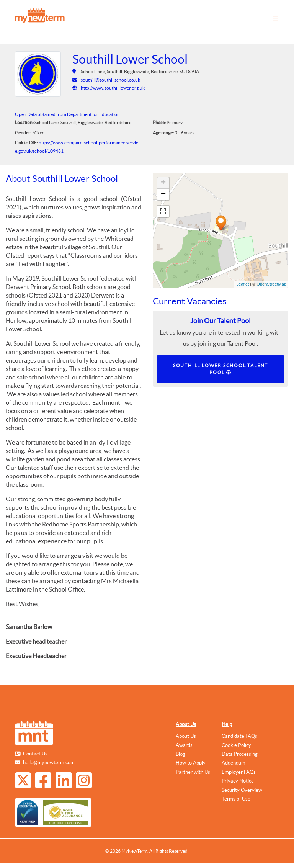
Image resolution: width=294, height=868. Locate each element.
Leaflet (243, 284)
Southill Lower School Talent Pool (220, 369)
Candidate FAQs (239, 736)
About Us (186, 724)
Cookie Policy (236, 745)
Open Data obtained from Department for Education (67, 114)
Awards (184, 745)
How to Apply (191, 763)
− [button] (163, 195)
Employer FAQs (239, 772)
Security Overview (242, 790)
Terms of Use (236, 799)
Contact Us (35, 754)
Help (227, 724)
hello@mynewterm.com (49, 763)
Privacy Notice (238, 781)
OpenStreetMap (271, 284)
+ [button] (163, 183)
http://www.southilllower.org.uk (113, 88)
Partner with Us (193, 772)
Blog (180, 754)
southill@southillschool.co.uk (110, 80)
